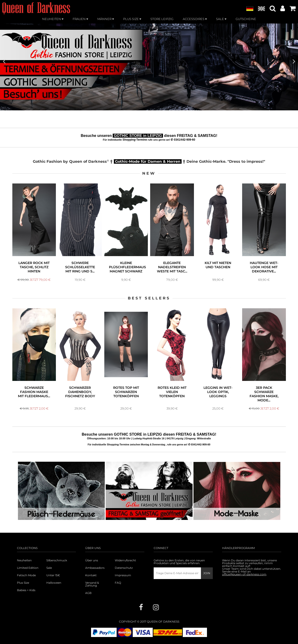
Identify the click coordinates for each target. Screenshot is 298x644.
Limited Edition (28, 568)
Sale (49, 568)
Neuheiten (24, 560)
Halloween (54, 583)
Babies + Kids (26, 590)
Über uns (92, 560)
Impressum (123, 575)
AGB (88, 593)
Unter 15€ (53, 575)
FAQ (118, 583)
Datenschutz (124, 568)
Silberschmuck (57, 560)
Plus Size (23, 583)
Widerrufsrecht (125, 560)
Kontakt (91, 575)
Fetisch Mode (26, 575)
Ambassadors (95, 568)
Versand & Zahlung (92, 584)
